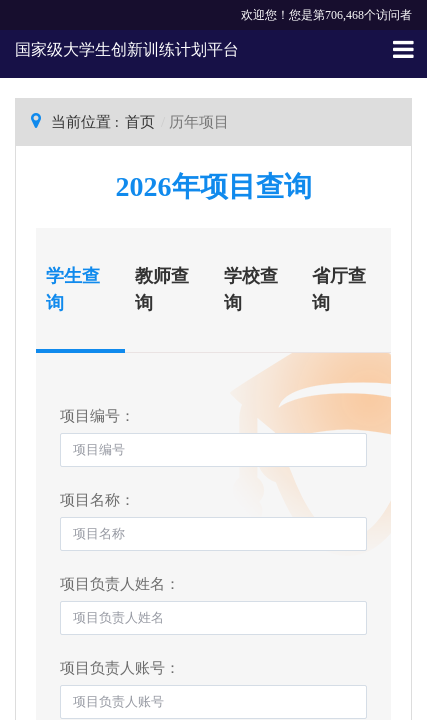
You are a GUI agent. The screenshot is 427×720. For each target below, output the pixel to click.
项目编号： (97, 416)
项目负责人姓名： (120, 584)
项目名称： (97, 500)
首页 (140, 122)
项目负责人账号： (120, 668)
